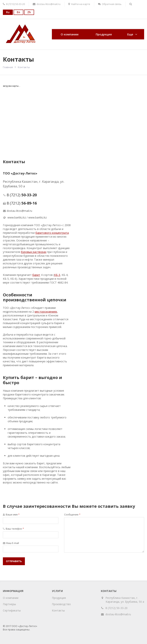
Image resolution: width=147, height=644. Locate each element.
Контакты (58, 610)
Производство (61, 604)
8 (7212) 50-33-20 (116, 608)
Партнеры (9, 604)
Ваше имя (11, 514)
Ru (8, 12)
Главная (8, 67)
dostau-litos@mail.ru (19, 211)
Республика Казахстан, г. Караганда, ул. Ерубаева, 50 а (125, 600)
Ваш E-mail (11, 543)
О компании (70, 34)
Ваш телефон (13, 529)
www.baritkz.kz (17, 217)
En (18, 12)
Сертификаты (12, 610)
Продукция (104, 34)
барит (36, 275)
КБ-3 (57, 275)
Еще (130, 34)
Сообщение (72, 514)
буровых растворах (34, 252)
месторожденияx (46, 312)
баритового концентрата (52, 233)
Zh (29, 12)
